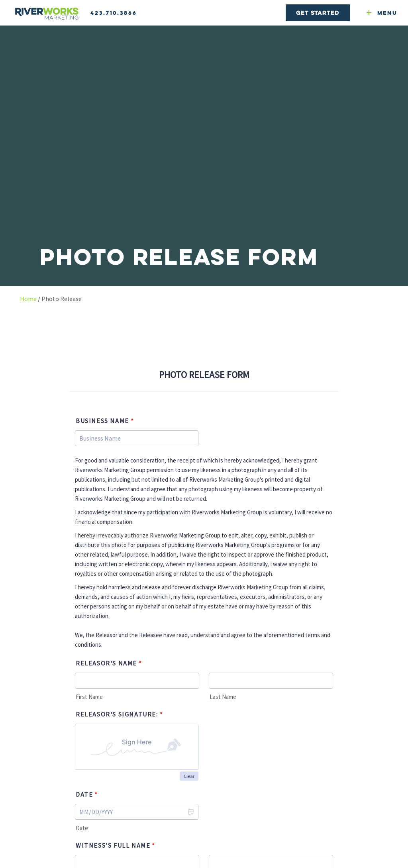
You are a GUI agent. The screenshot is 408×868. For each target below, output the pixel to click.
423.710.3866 (114, 13)
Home (28, 299)
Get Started (318, 13)
